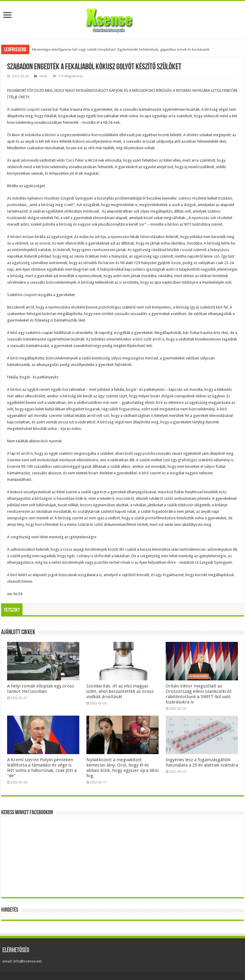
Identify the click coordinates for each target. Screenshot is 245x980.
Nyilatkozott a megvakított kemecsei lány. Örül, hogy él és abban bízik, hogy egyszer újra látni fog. (122, 768)
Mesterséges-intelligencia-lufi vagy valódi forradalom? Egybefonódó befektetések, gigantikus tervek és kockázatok (121, 49)
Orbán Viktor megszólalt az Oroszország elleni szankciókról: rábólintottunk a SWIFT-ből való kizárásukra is (199, 694)
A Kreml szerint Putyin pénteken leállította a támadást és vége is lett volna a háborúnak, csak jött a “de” (42, 768)
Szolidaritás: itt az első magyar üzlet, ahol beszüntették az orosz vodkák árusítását (120, 691)
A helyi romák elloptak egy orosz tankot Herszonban (41, 689)
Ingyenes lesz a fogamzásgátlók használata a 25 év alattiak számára (202, 762)
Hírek (43, 76)
